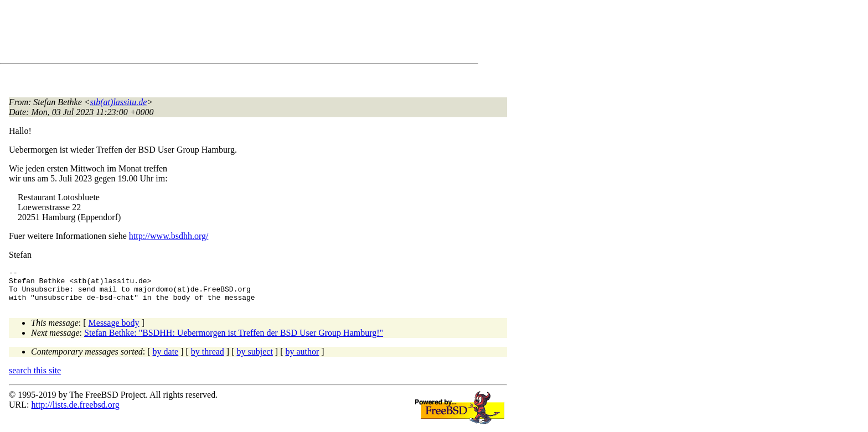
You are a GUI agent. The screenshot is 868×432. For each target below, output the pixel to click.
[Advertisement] (210, 34)
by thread (208, 358)
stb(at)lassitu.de (119, 102)
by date (166, 358)
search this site (35, 377)
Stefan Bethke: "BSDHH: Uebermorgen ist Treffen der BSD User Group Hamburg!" (234, 339)
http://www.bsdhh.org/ (169, 236)
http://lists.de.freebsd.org (75, 411)
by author (302, 358)
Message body (114, 329)
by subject (255, 358)
